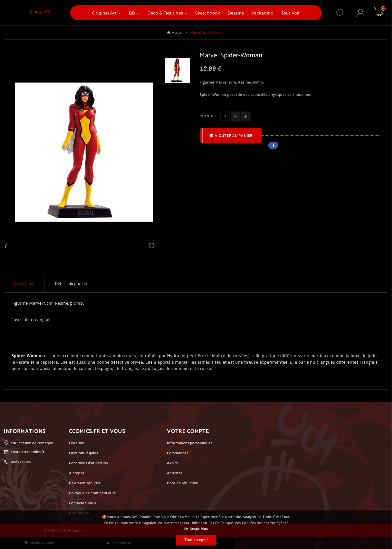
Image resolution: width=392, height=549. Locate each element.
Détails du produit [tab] (71, 284)
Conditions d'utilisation (88, 463)
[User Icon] (360, 13)
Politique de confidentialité (92, 493)
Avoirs (172, 463)
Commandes (178, 453)
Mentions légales (83, 453)
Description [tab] (24, 284)
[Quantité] (225, 116)
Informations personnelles (190, 443)
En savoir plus (196, 529)
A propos (77, 473)
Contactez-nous (82, 503)
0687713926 (21, 462)
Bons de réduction (183, 483)
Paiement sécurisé (85, 483)
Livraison (77, 443)
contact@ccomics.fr (28, 452)
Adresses (175, 473)
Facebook (273, 145)
